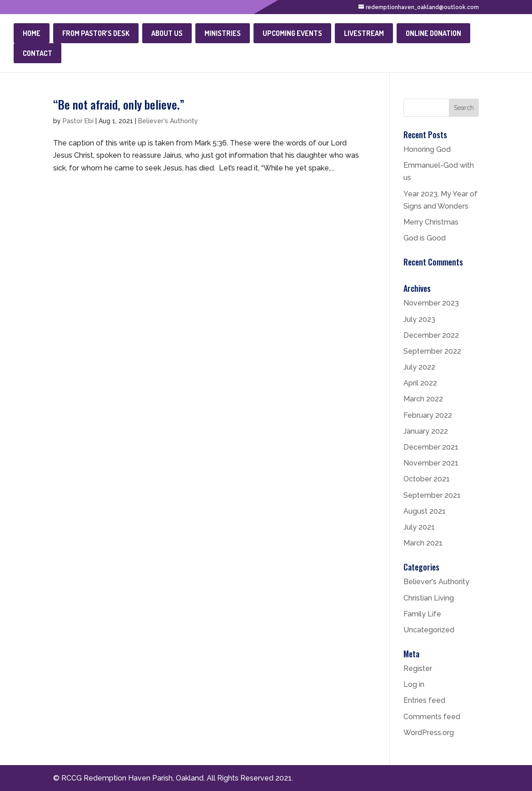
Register (418, 668)
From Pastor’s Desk (96, 33)
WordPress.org (429, 733)
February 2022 (428, 415)
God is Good (425, 238)
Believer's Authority (168, 121)
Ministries (223, 33)
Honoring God (427, 149)
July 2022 (419, 367)
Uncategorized (429, 630)
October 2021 (427, 479)
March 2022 (423, 399)
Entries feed (424, 700)
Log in (414, 684)
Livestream (364, 33)
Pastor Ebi (78, 121)
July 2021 (419, 527)
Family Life (422, 614)
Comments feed (432, 717)
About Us (167, 33)
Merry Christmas (431, 222)
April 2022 (420, 383)
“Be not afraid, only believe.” (119, 104)
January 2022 (426, 431)
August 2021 (425, 511)
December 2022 (431, 335)
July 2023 (419, 319)
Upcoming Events (292, 33)
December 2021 (431, 447)
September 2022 (432, 351)
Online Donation (433, 33)
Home (32, 33)
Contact (37, 53)
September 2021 (432, 495)
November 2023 (431, 303)
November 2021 (431, 463)
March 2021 (423, 543)
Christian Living (429, 598)
